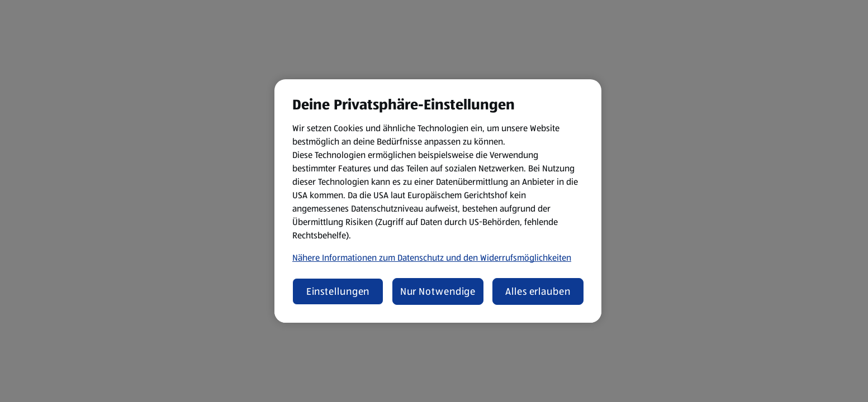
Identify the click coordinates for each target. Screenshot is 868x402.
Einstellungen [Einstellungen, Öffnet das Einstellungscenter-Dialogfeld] (338, 291)
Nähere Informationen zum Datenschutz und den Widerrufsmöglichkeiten (432, 258)
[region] (438, 201)
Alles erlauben (538, 291)
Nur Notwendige (438, 291)
